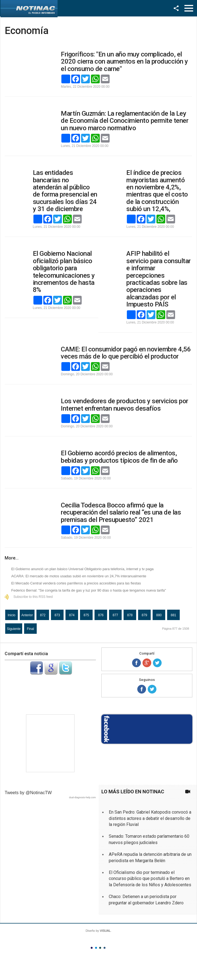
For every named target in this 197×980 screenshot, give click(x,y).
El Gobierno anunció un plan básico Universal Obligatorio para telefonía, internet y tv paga (82, 569)
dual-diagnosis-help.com (82, 797)
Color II (96, 948)
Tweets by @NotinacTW (28, 793)
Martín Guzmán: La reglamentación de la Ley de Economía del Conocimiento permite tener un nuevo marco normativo (125, 121)
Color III (100, 948)
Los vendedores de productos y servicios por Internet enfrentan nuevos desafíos (125, 405)
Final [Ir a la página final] (30, 629)
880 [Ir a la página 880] (159, 615)
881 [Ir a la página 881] (173, 615)
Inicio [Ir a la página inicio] (12, 615)
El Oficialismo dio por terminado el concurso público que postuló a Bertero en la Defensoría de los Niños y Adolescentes (150, 879)
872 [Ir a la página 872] (43, 615)
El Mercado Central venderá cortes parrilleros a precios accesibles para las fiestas (76, 583)
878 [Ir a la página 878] (130, 615)
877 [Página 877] (115, 615)
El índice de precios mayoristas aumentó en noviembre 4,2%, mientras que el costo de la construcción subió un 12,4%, (157, 191)
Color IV (105, 948)
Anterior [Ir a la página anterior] (27, 615)
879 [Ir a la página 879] (144, 615)
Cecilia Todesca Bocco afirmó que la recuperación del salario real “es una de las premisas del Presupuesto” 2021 (121, 512)
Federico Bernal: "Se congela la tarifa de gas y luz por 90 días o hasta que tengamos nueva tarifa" (89, 590)
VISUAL (105, 931)
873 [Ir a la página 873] (57, 615)
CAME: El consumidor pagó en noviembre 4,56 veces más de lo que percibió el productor (126, 353)
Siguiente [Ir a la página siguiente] (14, 629)
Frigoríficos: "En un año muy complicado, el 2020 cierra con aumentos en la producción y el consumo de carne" (124, 62)
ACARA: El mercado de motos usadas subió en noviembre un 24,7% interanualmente (79, 576)
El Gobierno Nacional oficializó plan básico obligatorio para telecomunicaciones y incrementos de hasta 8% (64, 272)
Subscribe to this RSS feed (33, 597)
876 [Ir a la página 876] (101, 615)
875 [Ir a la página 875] (86, 615)
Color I (92, 948)
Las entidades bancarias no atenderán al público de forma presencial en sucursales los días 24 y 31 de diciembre (65, 191)
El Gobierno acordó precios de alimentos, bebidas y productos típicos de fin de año (119, 457)
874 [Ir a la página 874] (72, 615)
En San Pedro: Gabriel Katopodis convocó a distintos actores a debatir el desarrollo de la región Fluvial (150, 818)
